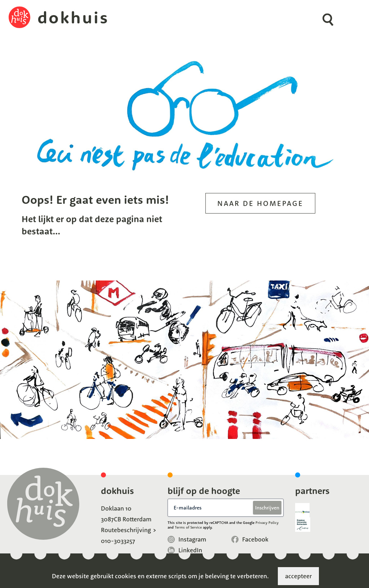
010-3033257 (118, 541)
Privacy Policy (267, 523)
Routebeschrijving (126, 530)
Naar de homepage (260, 203)
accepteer (298, 576)
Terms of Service (188, 527)
